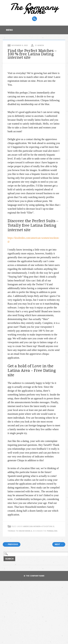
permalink (52, 531)
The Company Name (34, 9)
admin (41, 45)
